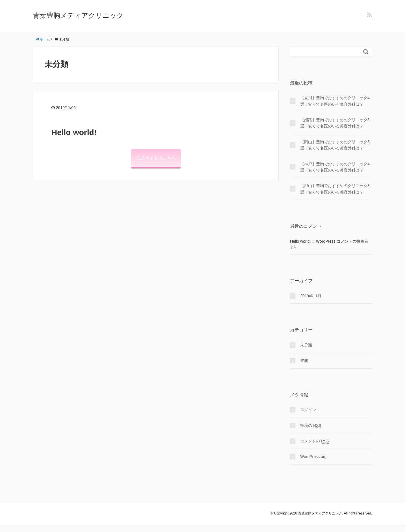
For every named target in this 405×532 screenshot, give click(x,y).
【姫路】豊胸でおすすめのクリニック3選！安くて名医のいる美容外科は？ (335, 123)
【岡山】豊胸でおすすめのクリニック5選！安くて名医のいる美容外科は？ (335, 145)
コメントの (315, 441)
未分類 (306, 345)
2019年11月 (311, 296)
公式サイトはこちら (156, 158)
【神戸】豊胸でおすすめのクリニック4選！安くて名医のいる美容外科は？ (335, 167)
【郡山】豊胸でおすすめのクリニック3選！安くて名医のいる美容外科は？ (335, 189)
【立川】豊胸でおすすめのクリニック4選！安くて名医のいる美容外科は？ (335, 101)
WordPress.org (313, 457)
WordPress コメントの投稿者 (342, 241)
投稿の (311, 426)
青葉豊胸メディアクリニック (78, 15)
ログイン (308, 410)
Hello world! (74, 132)
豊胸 (304, 361)
